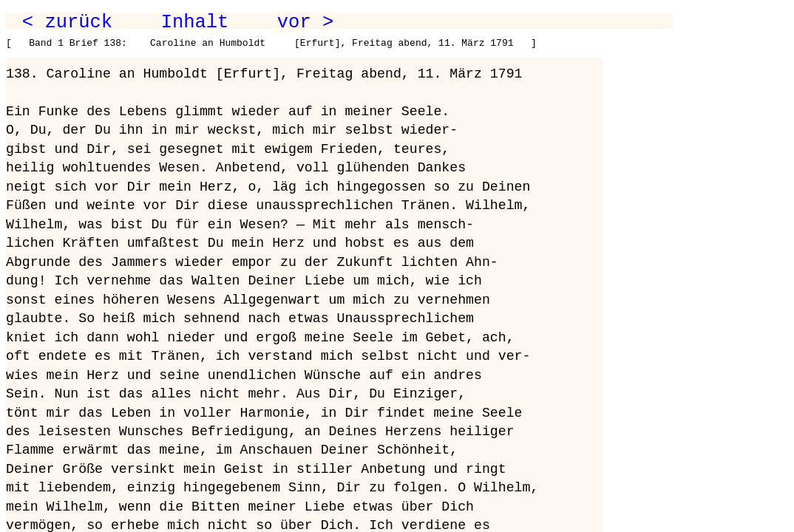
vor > (305, 22)
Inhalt (195, 22)
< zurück (67, 22)
